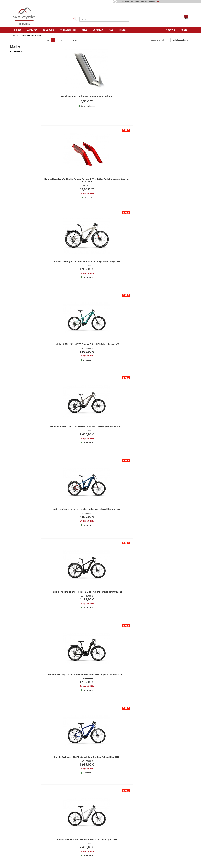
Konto (185, 30)
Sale (111, 30)
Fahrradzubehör (69, 30)
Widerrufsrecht (76, 854)
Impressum (74, 841)
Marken (123, 30)
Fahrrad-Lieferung (160, 850)
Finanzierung (116, 845)
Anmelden (185, 9)
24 (181, 40)
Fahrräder (32, 30)
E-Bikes (18, 30)
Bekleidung (49, 30)
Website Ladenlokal (161, 833)
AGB (71, 845)
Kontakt (72, 833)
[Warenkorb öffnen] (186, 17)
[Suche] (104, 19)
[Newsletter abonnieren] (120, 723)
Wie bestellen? (117, 837)
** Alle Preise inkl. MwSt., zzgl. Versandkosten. (32, 673)
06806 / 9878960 (40, 698)
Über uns (171, 30)
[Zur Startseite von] (39, 16)
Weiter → (76, 40)
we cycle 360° (158, 837)
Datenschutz (74, 850)
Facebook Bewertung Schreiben (162, 705)
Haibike (40, 36)
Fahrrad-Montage (160, 845)
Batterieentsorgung (119, 850)
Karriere (155, 841)
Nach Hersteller (28, 36)
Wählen (160, 40)
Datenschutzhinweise (86, 712)
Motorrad (98, 30)
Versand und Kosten (119, 854)
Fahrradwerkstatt (118, 833)
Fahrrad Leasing (118, 841)
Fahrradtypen (158, 854)
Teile (85, 30)
